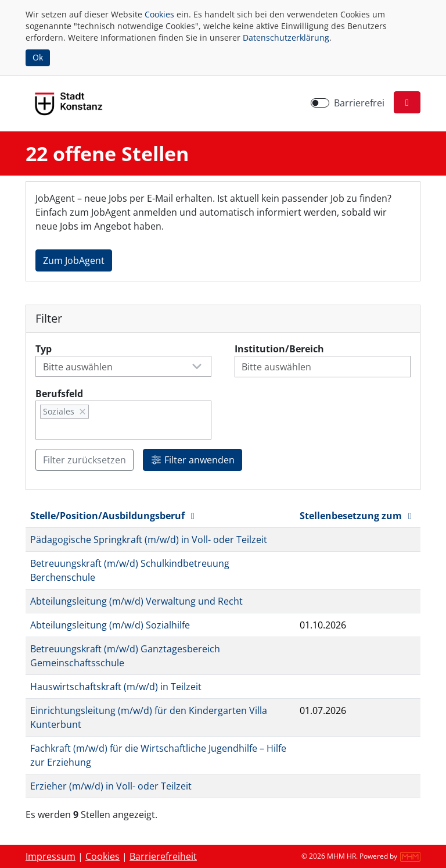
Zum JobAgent (74, 260)
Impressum (51, 856)
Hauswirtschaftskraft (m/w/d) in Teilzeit (116, 687)
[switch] (320, 103)
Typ (44, 349)
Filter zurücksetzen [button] (84, 460)
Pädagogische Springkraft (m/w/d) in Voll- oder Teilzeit (149, 540)
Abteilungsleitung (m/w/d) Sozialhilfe (110, 625)
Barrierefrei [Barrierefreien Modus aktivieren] (359, 103)
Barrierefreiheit (163, 856)
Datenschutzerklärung (286, 37)
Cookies (159, 14)
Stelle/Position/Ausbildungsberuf (114, 516)
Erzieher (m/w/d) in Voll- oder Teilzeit (111, 786)
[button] (407, 102)
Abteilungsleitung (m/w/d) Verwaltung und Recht (136, 601)
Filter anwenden (193, 460)
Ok (38, 57)
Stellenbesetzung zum (358, 516)
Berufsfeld (59, 394)
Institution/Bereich (279, 349)
